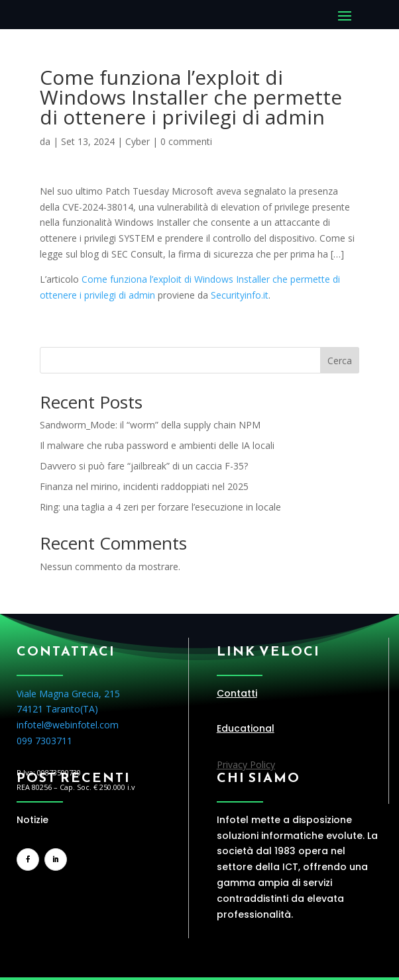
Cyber (138, 141)
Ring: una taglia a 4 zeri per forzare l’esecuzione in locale (160, 507)
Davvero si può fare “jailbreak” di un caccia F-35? (144, 466)
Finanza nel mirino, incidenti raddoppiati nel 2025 (144, 486)
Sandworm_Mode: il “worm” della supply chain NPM (150, 425)
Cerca (340, 361)
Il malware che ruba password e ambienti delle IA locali (157, 445)
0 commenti (186, 141)
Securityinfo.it (240, 295)
